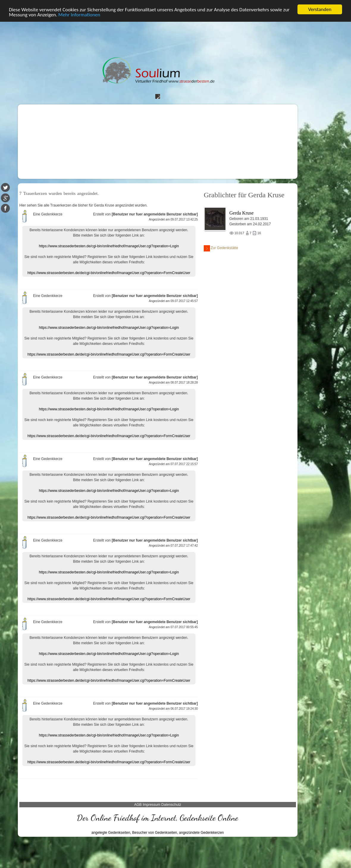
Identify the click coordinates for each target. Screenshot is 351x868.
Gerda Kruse (241, 213)
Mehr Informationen (79, 15)
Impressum (152, 805)
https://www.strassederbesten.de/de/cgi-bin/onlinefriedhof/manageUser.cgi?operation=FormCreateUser (109, 273)
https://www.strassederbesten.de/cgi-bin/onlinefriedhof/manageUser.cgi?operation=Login (109, 246)
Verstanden (320, 9)
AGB (138, 805)
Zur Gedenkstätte (221, 248)
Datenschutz (171, 805)
